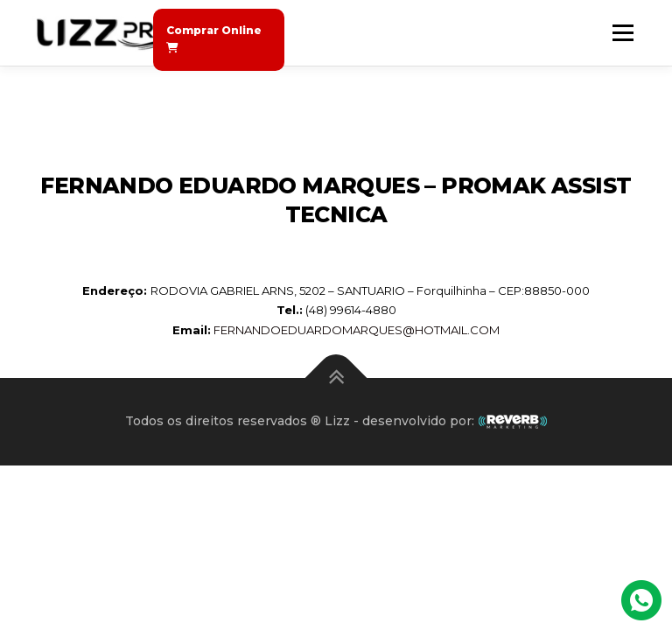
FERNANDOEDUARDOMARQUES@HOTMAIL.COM (357, 330)
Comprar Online (214, 38)
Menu (623, 32)
